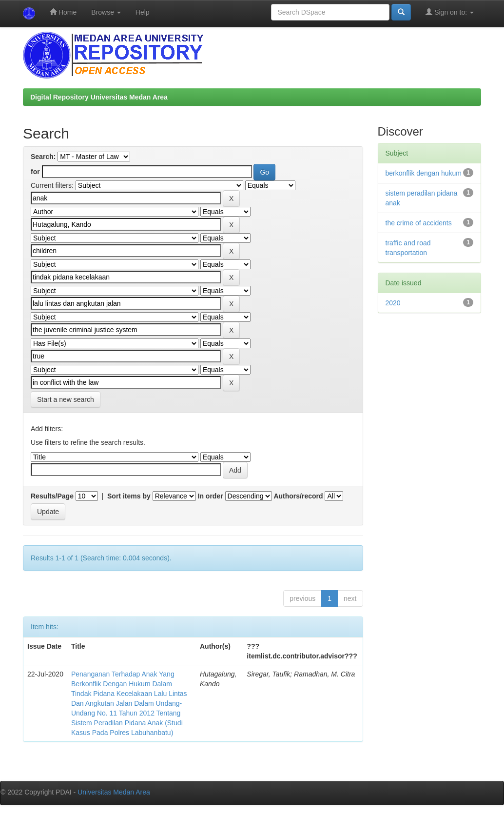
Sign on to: (450, 12)
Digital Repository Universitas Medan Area (99, 97)
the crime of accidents (419, 223)
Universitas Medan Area (114, 792)
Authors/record (298, 496)
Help (143, 12)
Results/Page (52, 496)
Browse (106, 12)
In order (211, 496)
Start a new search (66, 399)
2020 (393, 303)
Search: (43, 157)
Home (63, 12)
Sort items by (129, 496)
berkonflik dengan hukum (424, 173)
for (35, 172)
